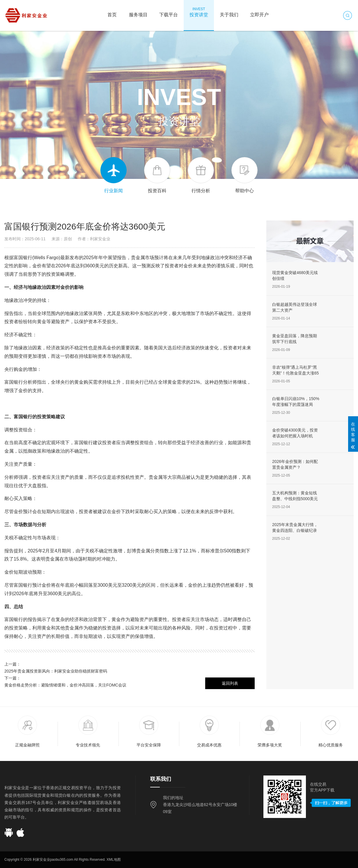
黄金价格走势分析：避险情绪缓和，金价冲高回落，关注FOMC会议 (65, 685)
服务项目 (138, 12)
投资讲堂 (199, 12)
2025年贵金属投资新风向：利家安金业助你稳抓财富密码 (56, 671)
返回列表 (230, 683)
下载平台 (169, 12)
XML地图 (114, 860)
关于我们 (229, 12)
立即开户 (259, 12)
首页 (112, 12)
